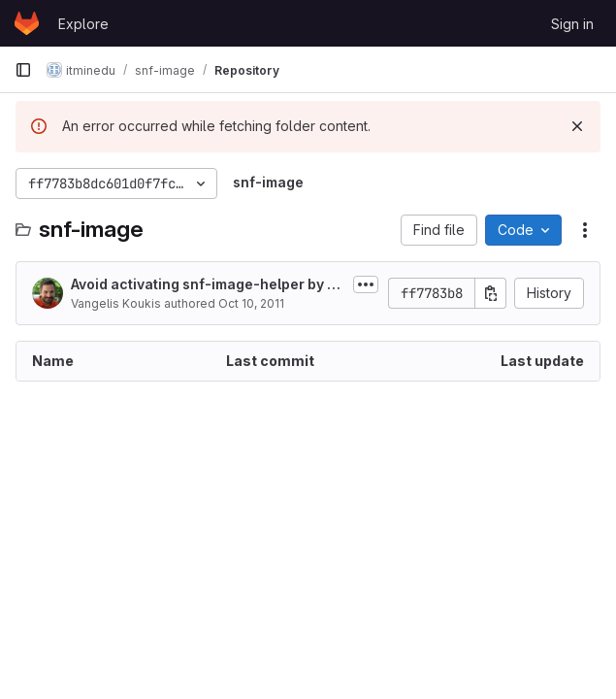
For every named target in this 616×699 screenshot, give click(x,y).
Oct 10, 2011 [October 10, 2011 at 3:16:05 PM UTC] (251, 303)
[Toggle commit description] (366, 284)
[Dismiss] (577, 126)
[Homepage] (27, 23)
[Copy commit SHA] (491, 293)
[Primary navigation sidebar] (23, 70)
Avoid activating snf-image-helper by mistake (207, 285)
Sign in (572, 24)
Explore (83, 24)
